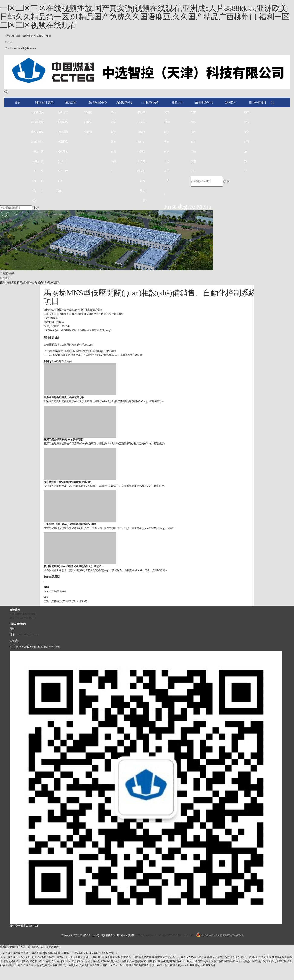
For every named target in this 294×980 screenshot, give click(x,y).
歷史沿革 (40, 127)
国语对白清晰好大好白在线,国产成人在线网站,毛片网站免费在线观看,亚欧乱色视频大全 (85, 961)
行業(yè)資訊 (115, 137)
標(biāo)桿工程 (139, 142)
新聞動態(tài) (124, 102)
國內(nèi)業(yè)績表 (144, 156)
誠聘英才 (231, 102)
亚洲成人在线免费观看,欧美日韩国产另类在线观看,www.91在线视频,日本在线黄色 (169, 965)
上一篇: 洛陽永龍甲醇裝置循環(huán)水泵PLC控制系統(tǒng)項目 (80, 351)
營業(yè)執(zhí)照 (145, 935)
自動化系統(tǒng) (61, 151)
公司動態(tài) (112, 142)
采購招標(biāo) (204, 102)
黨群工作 (177, 102)
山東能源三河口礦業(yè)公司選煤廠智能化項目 (70, 524)
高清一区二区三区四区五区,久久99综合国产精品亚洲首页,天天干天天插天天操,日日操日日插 (52, 957)
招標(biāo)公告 (192, 142)
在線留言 (248, 127)
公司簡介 (32, 127)
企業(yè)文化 (37, 137)
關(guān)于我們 (44, 102)
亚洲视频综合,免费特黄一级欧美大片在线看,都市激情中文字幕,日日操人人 (147, 957)
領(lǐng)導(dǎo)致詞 (35, 156)
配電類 (91, 122)
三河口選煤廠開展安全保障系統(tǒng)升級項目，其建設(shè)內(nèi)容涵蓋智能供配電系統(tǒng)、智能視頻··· (105, 444)
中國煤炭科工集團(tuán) (23, 614)
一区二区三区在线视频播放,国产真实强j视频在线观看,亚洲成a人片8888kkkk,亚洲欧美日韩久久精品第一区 (59, 953)
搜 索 (226, 181)
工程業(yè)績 (151, 102)
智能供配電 (64, 132)
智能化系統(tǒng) (59, 151)
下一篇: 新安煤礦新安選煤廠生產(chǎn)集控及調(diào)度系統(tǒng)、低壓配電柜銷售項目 (94, 355)
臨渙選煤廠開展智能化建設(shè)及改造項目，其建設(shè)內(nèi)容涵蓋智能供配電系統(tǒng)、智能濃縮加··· (104, 401)
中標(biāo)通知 (195, 142)
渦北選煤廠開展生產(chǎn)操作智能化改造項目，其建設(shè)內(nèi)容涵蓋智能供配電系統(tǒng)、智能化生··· (105, 486)
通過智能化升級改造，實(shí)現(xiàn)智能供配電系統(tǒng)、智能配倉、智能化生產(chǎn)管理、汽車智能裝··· (105, 570)
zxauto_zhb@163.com (27, 634)
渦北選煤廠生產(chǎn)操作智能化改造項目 (68, 482)
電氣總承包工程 (66, 142)
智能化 (85, 122)
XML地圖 (189, 935)
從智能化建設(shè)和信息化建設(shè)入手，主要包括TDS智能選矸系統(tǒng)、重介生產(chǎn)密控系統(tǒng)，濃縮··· (109, 528)
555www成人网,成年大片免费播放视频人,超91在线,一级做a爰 (223, 957)
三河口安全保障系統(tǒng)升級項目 (64, 440)
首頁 (18, 102)
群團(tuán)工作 (168, 146)
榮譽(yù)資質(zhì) (42, 151)
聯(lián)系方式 (245, 142)
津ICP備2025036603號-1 (169, 935)
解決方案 (71, 102)
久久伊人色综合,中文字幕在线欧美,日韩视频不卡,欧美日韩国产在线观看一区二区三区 (74, 965)
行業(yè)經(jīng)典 (141, 151)
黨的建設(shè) (165, 142)
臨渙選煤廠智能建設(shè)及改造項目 (64, 397)
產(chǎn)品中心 (98, 102)
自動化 (88, 122)
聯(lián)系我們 (257, 102)
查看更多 (67, 361)
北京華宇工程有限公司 (22, 618)
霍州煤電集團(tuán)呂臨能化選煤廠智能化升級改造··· (73, 566)
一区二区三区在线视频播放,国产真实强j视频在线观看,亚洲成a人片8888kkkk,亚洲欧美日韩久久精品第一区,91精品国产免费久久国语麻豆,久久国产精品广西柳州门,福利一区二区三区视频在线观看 (145, 17)
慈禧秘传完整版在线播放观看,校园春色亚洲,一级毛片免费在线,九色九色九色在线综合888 (185, 961)
